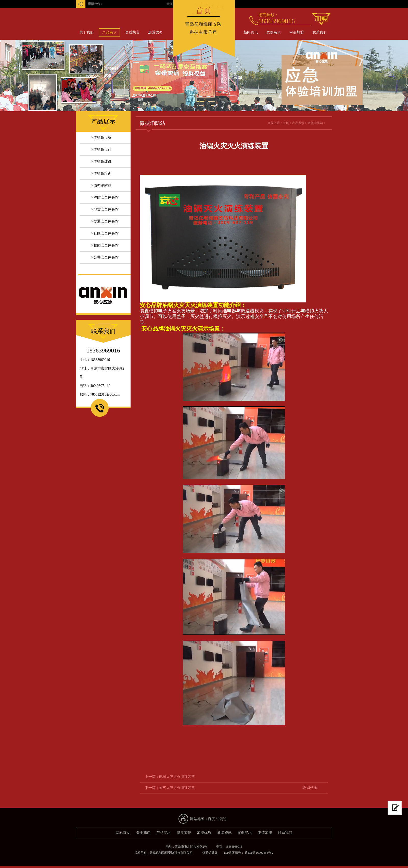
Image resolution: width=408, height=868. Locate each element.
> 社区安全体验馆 (105, 233)
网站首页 (123, 833)
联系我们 (320, 32)
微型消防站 (315, 123)
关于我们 (86, 32)
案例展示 (274, 32)
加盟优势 (155, 32)
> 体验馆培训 (101, 173)
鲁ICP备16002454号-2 (259, 853)
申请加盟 (297, 32)
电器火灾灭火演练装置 (177, 777)
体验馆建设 (210, 853)
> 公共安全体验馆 (105, 257)
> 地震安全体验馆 (105, 209)
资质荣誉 (132, 32)
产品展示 (109, 32)
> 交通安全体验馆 (105, 221)
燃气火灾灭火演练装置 (177, 788)
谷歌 (221, 819)
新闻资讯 (251, 32)
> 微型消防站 (101, 185)
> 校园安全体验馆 (105, 245)
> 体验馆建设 (101, 161)
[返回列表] (310, 787)
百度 (211, 819)
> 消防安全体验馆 (105, 197)
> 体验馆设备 (101, 137)
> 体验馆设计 (101, 149)
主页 (286, 123)
